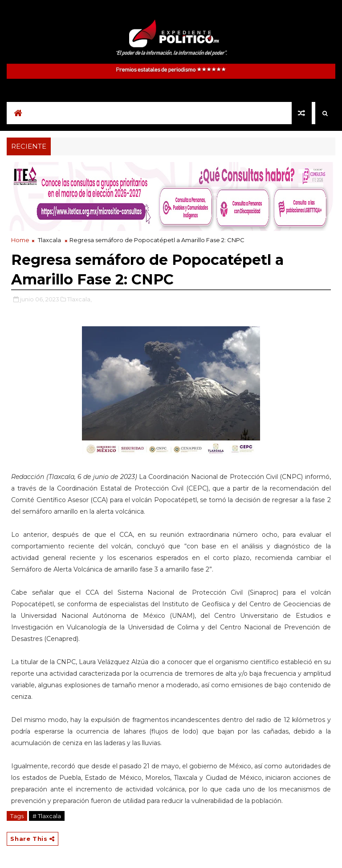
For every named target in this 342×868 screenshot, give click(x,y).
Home (20, 240)
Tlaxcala (49, 240)
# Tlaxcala (47, 816)
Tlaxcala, (79, 299)
